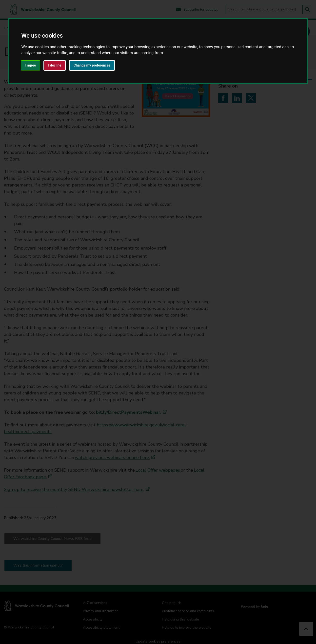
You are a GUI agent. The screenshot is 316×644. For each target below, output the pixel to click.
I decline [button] (55, 65)
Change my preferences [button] (92, 65)
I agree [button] (30, 65)
